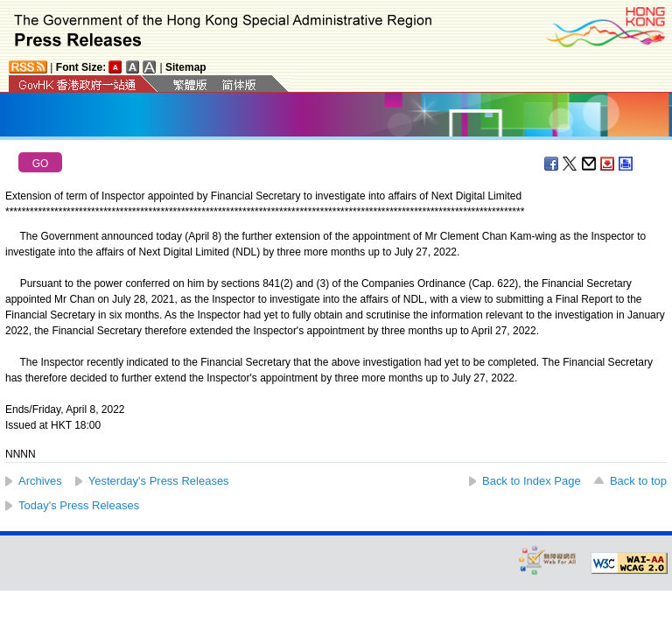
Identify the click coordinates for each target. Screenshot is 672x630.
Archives (40, 481)
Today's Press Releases (79, 505)
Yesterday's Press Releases (159, 481)
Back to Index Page (532, 481)
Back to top (638, 481)
